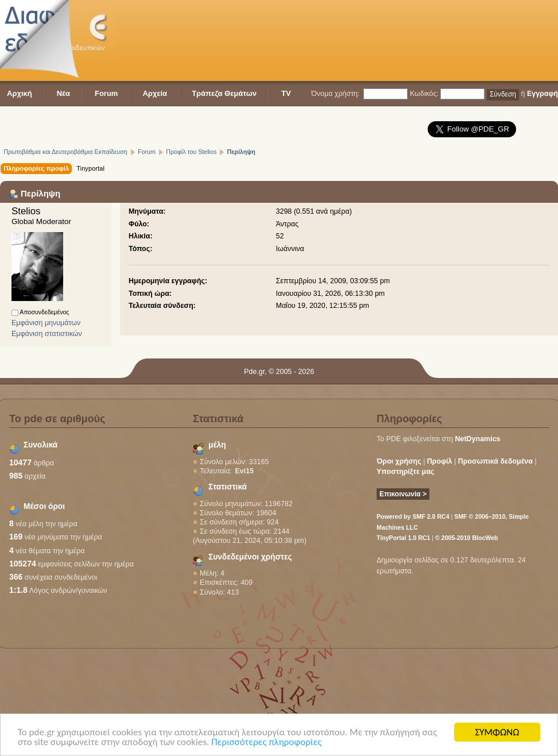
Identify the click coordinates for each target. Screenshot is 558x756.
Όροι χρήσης (399, 461)
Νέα (63, 93)
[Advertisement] (178, 42)
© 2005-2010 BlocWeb (466, 538)
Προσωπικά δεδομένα (495, 461)
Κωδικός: (424, 94)
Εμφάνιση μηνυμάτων (46, 323)
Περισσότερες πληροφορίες (266, 743)
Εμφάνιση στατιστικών (47, 334)
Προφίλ (440, 461)
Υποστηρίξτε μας (405, 472)
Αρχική (20, 93)
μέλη (217, 445)
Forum (106, 93)
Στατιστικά (228, 487)
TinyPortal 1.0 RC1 (403, 538)
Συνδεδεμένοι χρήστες (250, 557)
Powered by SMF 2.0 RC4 (413, 516)
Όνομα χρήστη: (335, 94)
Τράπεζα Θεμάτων (224, 93)
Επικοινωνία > (403, 494)
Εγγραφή (542, 94)
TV (286, 93)
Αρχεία (155, 93)
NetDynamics (478, 439)
